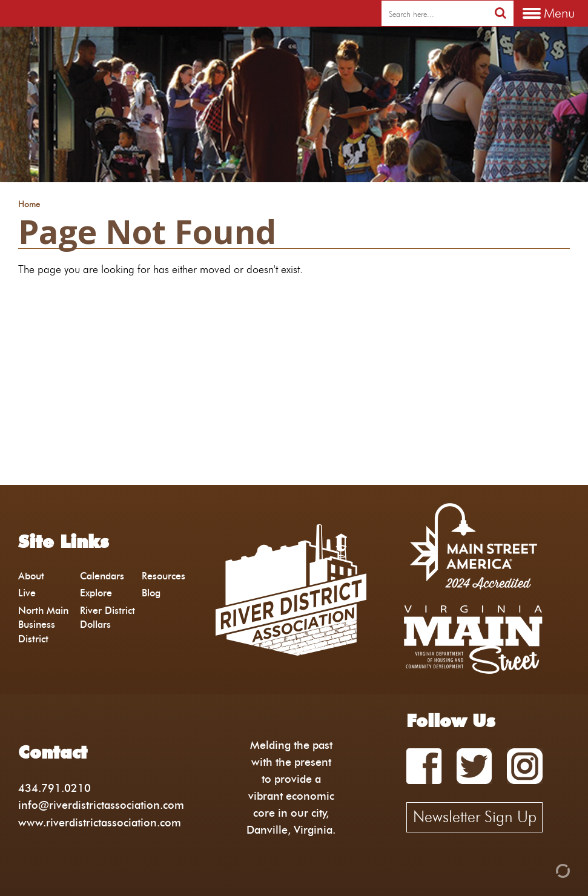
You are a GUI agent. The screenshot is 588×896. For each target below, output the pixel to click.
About (31, 576)
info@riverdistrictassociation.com (101, 805)
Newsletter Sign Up (475, 817)
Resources (164, 576)
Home (29, 205)
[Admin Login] (542, 870)
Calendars (102, 576)
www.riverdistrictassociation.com (100, 822)
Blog (151, 593)
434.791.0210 (55, 788)
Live (27, 593)
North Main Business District (43, 625)
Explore (96, 593)
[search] (434, 14)
